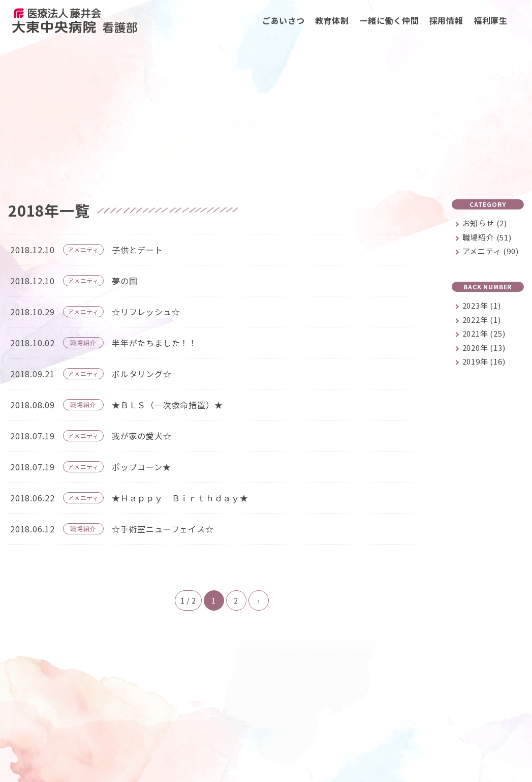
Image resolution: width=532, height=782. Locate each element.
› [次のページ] (258, 601)
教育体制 (332, 20)
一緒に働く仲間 (389, 20)
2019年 (484, 362)
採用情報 (446, 20)
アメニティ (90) (491, 251)
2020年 (484, 348)
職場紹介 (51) (487, 238)
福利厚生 (491, 20)
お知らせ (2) (485, 223)
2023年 (482, 306)
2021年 (484, 334)
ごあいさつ (284, 20)
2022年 (482, 320)
